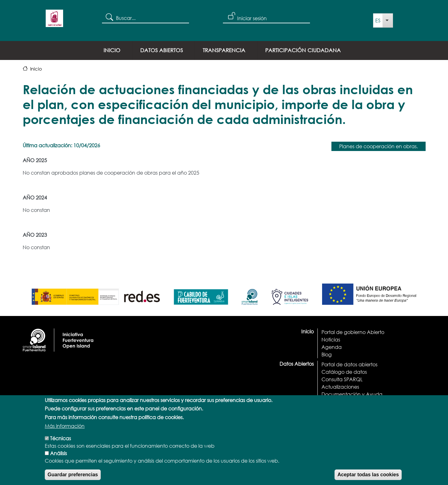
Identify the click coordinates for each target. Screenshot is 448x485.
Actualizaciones (340, 387)
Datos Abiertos (162, 50)
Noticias (331, 339)
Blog (327, 354)
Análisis (58, 459)
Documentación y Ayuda (352, 394)
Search (109, 17)
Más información (65, 432)
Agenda (332, 347)
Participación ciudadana (303, 50)
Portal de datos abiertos (349, 364)
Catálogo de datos (344, 372)
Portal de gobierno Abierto (353, 332)
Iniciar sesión (252, 18)
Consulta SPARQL (342, 379)
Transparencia (224, 50)
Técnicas (60, 444)
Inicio (112, 50)
